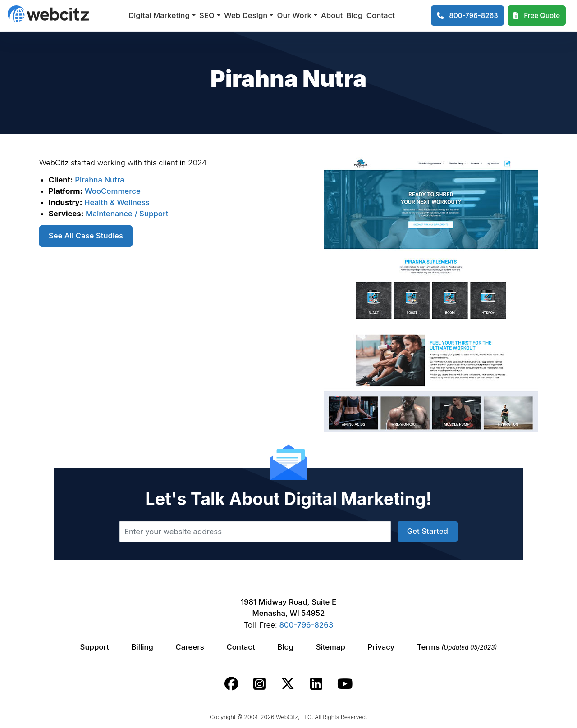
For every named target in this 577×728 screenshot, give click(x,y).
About (332, 15)
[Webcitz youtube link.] (345, 684)
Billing (142, 647)
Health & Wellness (117, 202)
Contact (381, 15)
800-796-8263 (306, 625)
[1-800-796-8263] (467, 16)
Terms (457, 647)
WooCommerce (113, 191)
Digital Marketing (159, 15)
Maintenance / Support (127, 214)
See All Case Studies (86, 236)
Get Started (428, 531)
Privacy (381, 647)
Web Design (246, 15)
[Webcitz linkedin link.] (316, 684)
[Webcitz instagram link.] (259, 684)
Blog (355, 15)
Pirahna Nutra (100, 180)
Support (95, 647)
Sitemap (331, 647)
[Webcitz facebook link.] (231, 684)
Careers (190, 647)
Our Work (294, 15)
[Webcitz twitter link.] (288, 684)
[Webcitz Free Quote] (537, 16)
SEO (207, 15)
